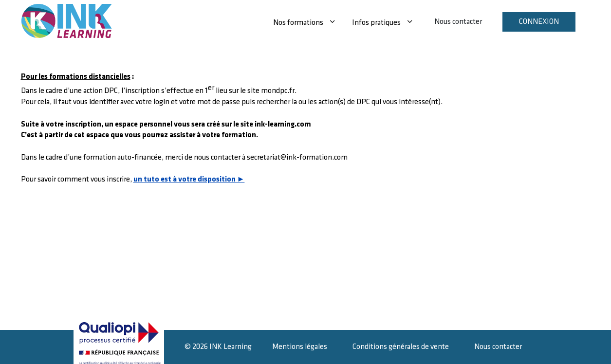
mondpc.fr (278, 91)
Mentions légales (300, 347)
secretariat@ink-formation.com (297, 157)
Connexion (539, 22)
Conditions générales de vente (401, 347)
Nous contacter (458, 22)
